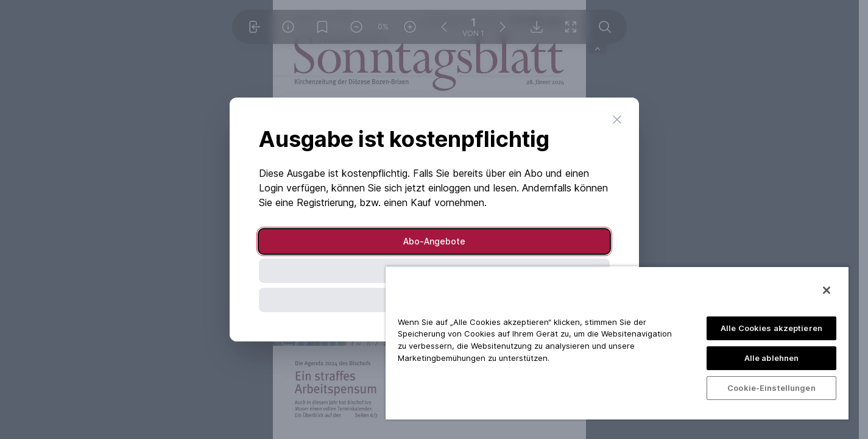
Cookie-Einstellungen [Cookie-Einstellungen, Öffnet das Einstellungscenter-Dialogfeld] (771, 388)
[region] (617, 343)
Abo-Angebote (434, 241)
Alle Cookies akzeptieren (771, 328)
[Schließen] (827, 290)
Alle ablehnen (772, 358)
